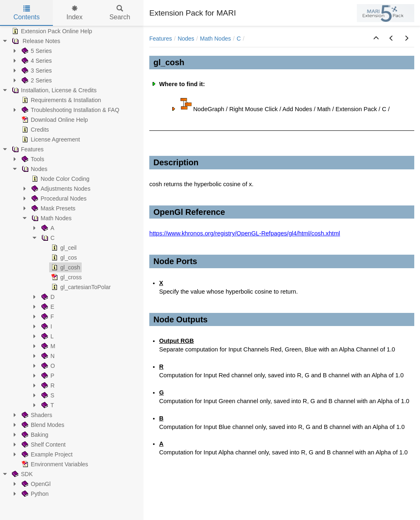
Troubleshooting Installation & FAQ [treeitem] (70, 110)
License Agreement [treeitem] (50, 139)
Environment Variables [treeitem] (54, 464)
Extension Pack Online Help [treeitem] (51, 31)
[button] (376, 39)
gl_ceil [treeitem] (63, 248)
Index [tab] (74, 13)
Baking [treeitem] (34, 435)
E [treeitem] (47, 307)
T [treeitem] (47, 405)
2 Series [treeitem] (36, 80)
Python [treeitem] (34, 494)
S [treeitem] (47, 395)
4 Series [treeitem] (36, 61)
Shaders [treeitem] (36, 415)
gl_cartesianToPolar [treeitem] (80, 287)
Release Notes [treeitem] (35, 41)
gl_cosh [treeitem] (65, 267)
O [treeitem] (47, 366)
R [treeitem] (47, 385)
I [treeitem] (46, 326)
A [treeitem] (47, 228)
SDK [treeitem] (22, 474)
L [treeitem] (47, 336)
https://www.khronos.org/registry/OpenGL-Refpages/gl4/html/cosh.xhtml (245, 233)
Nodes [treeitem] (34, 169)
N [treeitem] (47, 356)
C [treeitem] (47, 238)
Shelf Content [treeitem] (43, 445)
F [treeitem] (47, 317)
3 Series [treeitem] (36, 71)
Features (161, 39)
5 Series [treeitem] (36, 51)
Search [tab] (120, 13)
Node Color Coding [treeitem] (60, 179)
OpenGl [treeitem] (35, 484)
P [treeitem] (47, 376)
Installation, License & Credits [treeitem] (53, 90)
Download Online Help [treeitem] (54, 120)
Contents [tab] (27, 13)
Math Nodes (216, 39)
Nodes (186, 39)
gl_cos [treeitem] (63, 258)
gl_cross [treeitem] (66, 277)
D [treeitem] (47, 297)
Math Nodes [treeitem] (51, 218)
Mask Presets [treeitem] (53, 208)
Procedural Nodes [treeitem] (58, 198)
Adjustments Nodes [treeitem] (60, 189)
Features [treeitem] (27, 149)
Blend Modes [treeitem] (42, 425)
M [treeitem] (48, 346)
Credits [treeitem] (34, 130)
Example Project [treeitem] (46, 454)
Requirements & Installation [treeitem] (60, 100)
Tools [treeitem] (32, 159)
